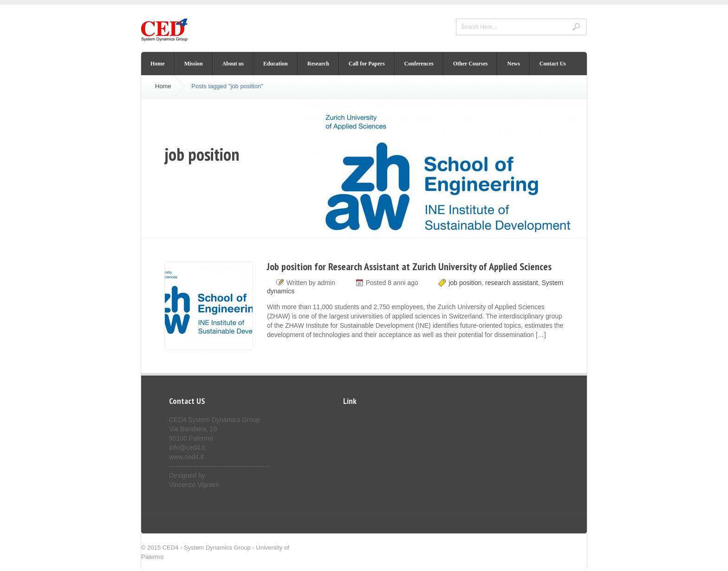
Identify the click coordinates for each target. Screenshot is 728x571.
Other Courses (471, 64)
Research (318, 64)
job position (465, 283)
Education (276, 64)
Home (158, 64)
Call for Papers (367, 64)
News (513, 64)
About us (233, 64)
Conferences (419, 64)
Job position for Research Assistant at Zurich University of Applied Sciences (409, 266)
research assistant (512, 283)
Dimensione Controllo (372, 419)
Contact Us (553, 64)
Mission (194, 64)
